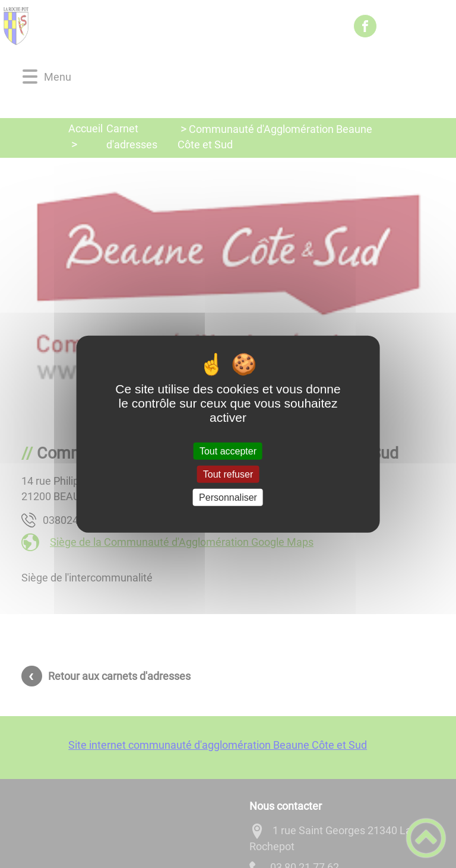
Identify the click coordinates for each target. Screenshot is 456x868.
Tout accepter (228, 451)
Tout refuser (228, 474)
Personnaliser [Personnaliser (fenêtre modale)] (228, 497)
